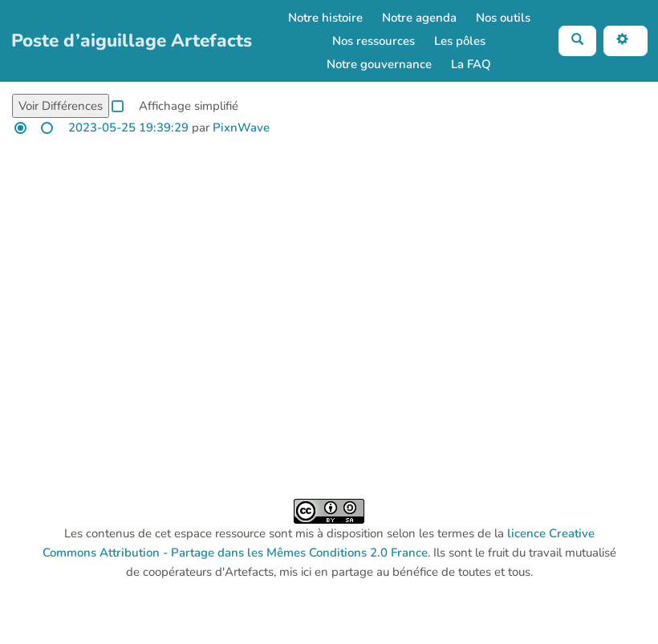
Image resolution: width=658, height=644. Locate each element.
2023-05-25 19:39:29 (128, 128)
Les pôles (460, 41)
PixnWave (241, 128)
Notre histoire (325, 18)
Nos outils (503, 18)
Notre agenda (419, 18)
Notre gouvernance (379, 64)
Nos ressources (374, 41)
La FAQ (471, 64)
